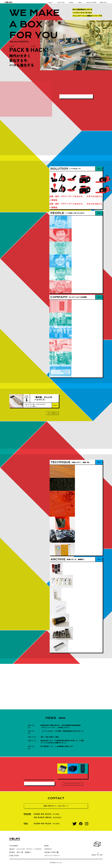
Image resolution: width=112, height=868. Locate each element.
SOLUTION (21, 849)
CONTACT (48, 849)
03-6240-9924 (43, 817)
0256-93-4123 (42, 814)
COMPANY (38, 849)
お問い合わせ (103, 2)
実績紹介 (28, 852)
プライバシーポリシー (52, 855)
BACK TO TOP (97, 855)
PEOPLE (29, 849)
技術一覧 (20, 852)
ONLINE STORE (91, 2)
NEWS (80, 2)
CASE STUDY (61, 2)
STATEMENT (14, 846)
